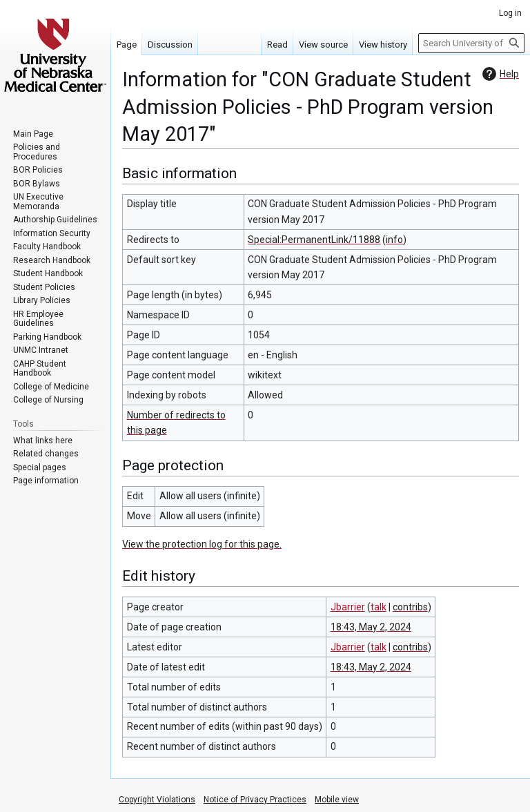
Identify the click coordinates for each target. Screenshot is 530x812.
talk (379, 607)
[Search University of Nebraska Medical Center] (471, 43)
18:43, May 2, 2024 (371, 627)
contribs (410, 607)
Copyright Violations (157, 800)
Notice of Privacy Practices (255, 800)
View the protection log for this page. (202, 544)
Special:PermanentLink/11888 (314, 240)
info (394, 240)
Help (499, 74)
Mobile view (337, 800)
